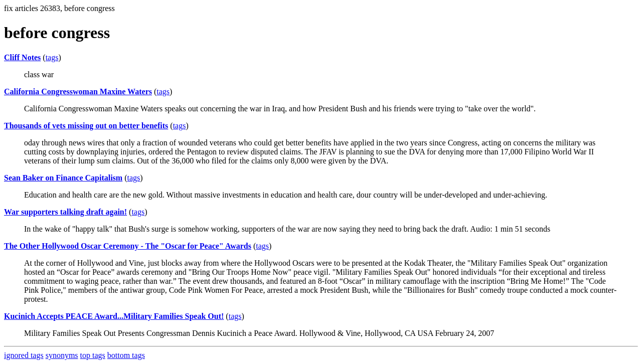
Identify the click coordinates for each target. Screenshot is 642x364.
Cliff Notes (22, 57)
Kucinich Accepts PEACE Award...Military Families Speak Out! (114, 316)
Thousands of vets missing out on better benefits (86, 126)
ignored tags (24, 355)
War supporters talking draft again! (65, 212)
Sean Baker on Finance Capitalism (63, 178)
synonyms (62, 355)
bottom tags (126, 355)
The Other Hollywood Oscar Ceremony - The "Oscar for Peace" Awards (128, 246)
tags (52, 57)
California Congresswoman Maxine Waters (78, 92)
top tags (93, 355)
